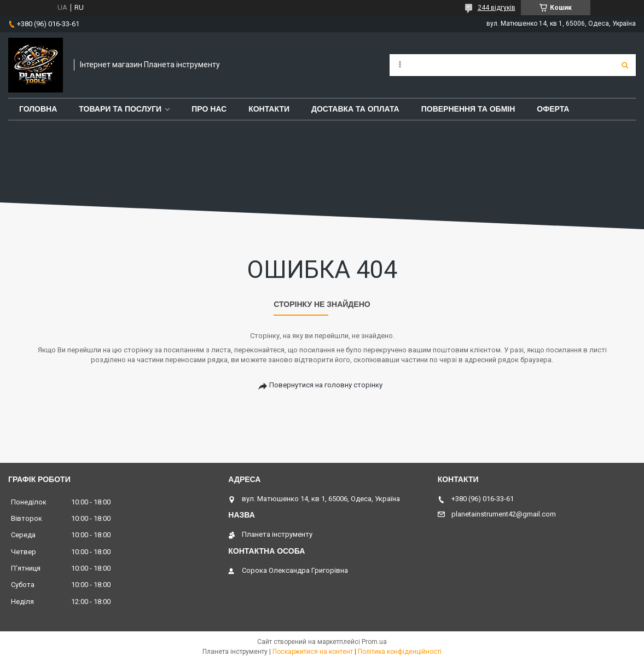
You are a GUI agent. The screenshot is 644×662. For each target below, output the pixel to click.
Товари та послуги (120, 109)
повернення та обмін (468, 109)
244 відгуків (497, 8)
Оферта (553, 109)
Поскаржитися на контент (313, 652)
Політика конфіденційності (400, 652)
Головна (38, 109)
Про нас (209, 109)
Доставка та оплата (355, 109)
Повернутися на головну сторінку (326, 385)
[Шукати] (625, 65)
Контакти (269, 109)
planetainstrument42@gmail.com (504, 514)
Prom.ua (374, 642)
